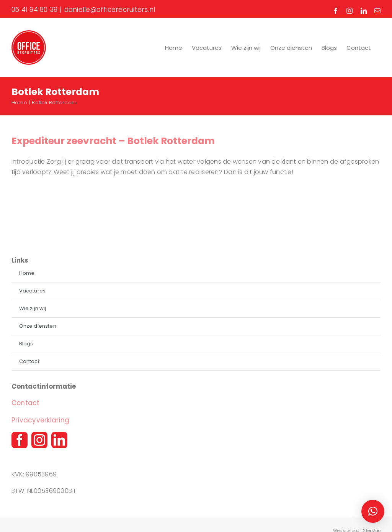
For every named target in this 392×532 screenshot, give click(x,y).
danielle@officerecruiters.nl (110, 10)
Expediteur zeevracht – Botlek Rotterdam (113, 141)
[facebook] (20, 440)
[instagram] (39, 440)
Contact (26, 403)
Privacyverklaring (40, 420)
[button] (373, 511)
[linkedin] (59, 440)
